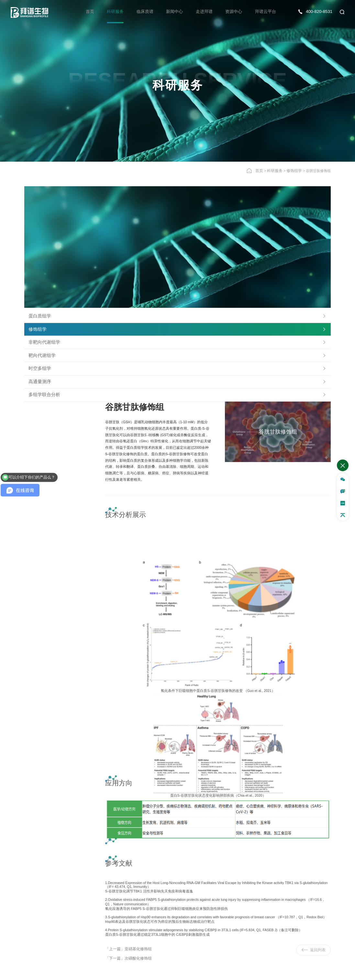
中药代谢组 (129, 848)
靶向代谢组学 (39, 257)
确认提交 (200, 910)
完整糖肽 (72, 861)
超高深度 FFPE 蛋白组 (27, 861)
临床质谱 (151, 12)
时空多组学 (37, 270)
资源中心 (236, 12)
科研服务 (123, 12)
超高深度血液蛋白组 (25, 855)
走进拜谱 (208, 12)
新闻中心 (179, 12)
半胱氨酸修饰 (75, 855)
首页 (98, 12)
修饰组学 (295, 170)
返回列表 (313, 740)
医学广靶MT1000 (133, 855)
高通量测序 (37, 283)
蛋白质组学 (37, 218)
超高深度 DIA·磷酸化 (81, 848)
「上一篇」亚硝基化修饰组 (127, 739)
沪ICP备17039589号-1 (125, 971)
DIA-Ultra (16, 848)
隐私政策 (318, 971)
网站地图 (298, 971)
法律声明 (339, 971)
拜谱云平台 (266, 12)
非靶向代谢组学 (41, 244)
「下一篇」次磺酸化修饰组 (127, 748)
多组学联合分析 (41, 296)
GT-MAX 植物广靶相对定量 (141, 861)
